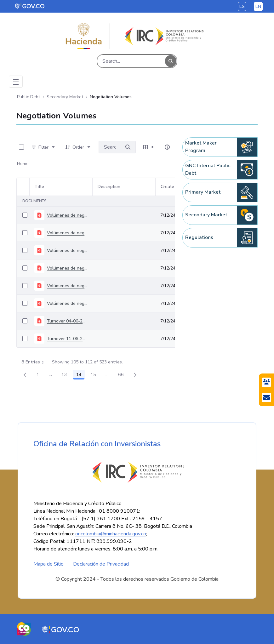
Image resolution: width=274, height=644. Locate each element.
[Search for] (128, 147)
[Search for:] (109, 147)
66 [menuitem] (123, 376)
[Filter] (43, 147)
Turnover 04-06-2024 (67, 321)
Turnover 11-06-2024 (67, 339)
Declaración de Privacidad (101, 564)
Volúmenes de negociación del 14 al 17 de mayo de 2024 (67, 286)
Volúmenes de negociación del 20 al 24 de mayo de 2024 (67, 303)
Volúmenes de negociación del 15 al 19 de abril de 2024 (67, 233)
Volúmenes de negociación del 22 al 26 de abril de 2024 (67, 251)
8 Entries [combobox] (35, 362)
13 (66, 376)
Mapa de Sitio (49, 564)
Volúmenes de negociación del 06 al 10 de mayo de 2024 (67, 268)
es (242, 6)
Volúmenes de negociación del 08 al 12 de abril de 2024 (67, 215)
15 (95, 376)
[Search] (131, 61)
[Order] (78, 147)
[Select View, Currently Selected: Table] (149, 147)
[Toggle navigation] (16, 82)
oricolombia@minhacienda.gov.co (111, 534)
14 (80, 376)
